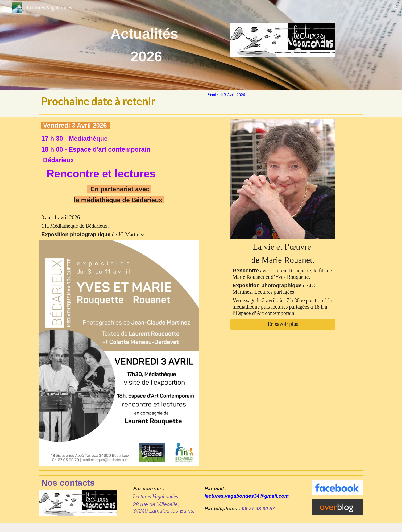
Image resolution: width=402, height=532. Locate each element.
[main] (146, 45)
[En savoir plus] (283, 324)
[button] (396, 7)
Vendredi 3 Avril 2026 (226, 95)
